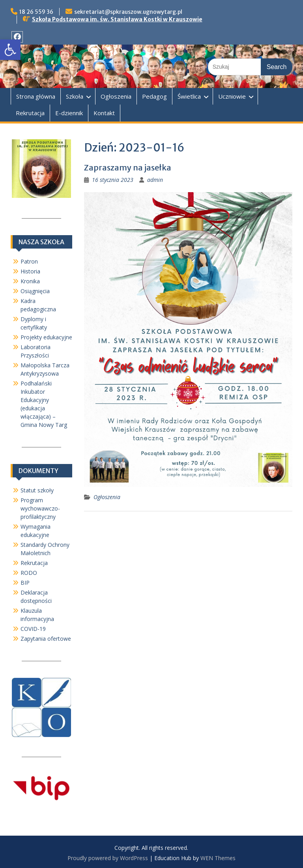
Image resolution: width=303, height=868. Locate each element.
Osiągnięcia (35, 291)
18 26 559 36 (36, 12)
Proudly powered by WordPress (108, 858)
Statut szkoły (37, 490)
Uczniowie (232, 96)
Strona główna (36, 96)
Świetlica (189, 96)
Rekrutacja (30, 113)
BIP (25, 583)
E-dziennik (69, 113)
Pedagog (154, 96)
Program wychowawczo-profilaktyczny (40, 508)
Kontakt (104, 113)
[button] (10, 50)
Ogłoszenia (116, 96)
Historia (30, 271)
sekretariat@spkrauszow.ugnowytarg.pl (128, 12)
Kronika (30, 281)
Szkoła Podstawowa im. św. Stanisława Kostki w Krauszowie (117, 19)
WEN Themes (218, 858)
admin (155, 180)
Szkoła (75, 96)
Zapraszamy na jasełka (128, 167)
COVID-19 (33, 629)
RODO (29, 573)
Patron (29, 261)
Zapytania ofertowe (46, 639)
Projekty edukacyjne (46, 337)
